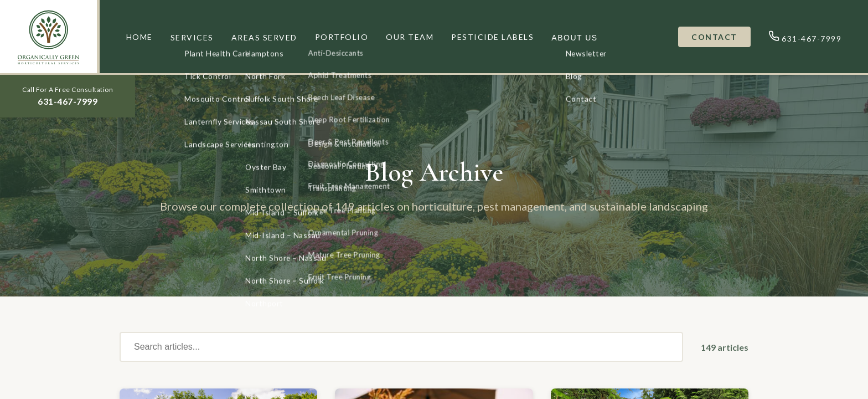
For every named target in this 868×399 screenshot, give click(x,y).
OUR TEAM (410, 37)
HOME (139, 37)
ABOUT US (574, 38)
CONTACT (714, 37)
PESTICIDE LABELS (492, 37)
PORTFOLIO (342, 37)
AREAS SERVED (264, 37)
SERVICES (192, 37)
